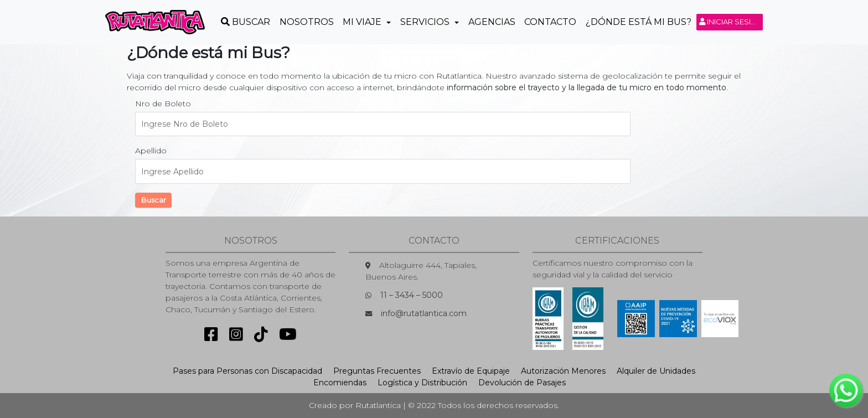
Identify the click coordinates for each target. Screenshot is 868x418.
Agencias (492, 22)
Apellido (151, 151)
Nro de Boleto (163, 104)
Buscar (154, 200)
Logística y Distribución (422, 383)
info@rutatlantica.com (424, 313)
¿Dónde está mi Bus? (639, 22)
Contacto (550, 22)
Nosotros (307, 22)
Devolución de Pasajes (522, 383)
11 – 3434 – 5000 (412, 295)
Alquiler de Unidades (656, 371)
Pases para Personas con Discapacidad (247, 371)
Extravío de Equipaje (471, 371)
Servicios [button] (426, 22)
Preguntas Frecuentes (377, 371)
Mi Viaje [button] (363, 22)
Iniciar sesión (731, 22)
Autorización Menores (563, 371)
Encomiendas (340, 383)
